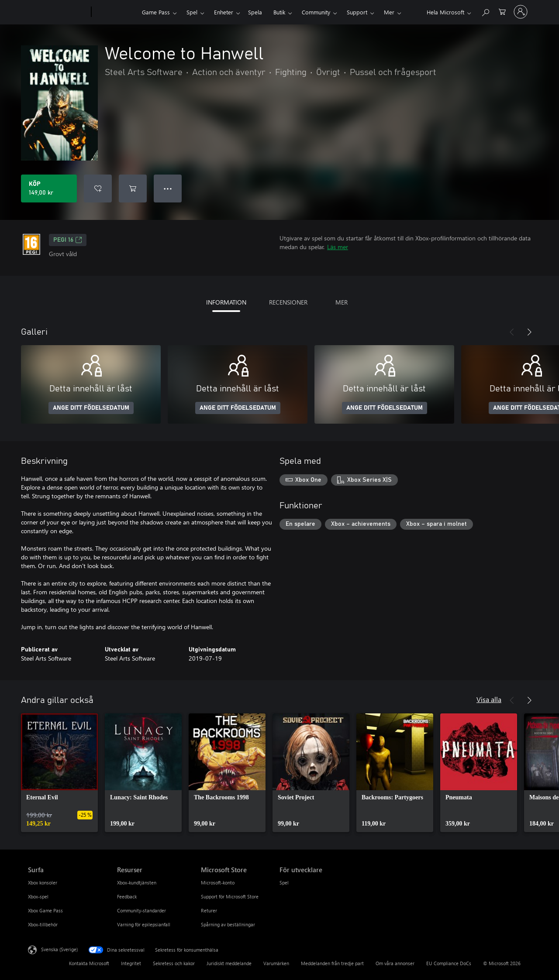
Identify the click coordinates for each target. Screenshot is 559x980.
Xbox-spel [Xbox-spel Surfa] (38, 896)
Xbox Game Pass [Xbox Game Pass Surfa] (45, 910)
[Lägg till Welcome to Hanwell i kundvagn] (133, 188)
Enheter (224, 12)
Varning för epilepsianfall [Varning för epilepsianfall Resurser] (144, 924)
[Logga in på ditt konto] (521, 12)
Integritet (131, 963)
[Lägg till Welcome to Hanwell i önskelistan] (98, 188)
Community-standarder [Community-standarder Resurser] (141, 910)
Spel (192, 12)
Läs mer (338, 247)
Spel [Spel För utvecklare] (284, 882)
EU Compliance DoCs (449, 963)
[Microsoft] (58, 12)
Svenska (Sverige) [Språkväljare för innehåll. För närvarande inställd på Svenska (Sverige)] (59, 949)
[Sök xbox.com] (485, 11)
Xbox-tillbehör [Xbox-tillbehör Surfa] (43, 924)
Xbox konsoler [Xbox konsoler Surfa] (43, 882)
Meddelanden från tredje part (332, 963)
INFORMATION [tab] (226, 302)
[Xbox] (116, 12)
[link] (59, 773)
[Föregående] (512, 332)
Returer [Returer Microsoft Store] (209, 910)
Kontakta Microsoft (89, 963)
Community (316, 12)
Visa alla (489, 699)
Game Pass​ (156, 12)
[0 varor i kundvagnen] (502, 11)
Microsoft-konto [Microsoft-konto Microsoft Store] (218, 882)
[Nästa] (529, 332)
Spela (255, 12)
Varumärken (276, 963)
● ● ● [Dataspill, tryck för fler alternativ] (168, 188)
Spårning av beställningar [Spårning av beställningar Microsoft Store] (228, 924)
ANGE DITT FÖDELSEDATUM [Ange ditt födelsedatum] (91, 408)
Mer (389, 12)
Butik (279, 12)
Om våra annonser (395, 963)
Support (357, 12)
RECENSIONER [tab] (288, 302)
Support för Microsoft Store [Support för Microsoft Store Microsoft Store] (230, 896)
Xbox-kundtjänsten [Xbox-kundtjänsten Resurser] (137, 882)
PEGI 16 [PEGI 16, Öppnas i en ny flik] (68, 240)
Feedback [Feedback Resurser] (127, 896)
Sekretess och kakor (174, 963)
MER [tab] (342, 302)
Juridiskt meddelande (229, 963)
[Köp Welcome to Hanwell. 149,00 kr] (49, 188)
